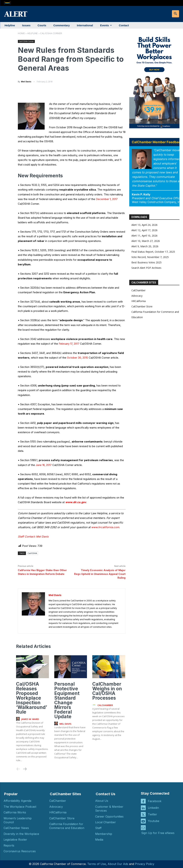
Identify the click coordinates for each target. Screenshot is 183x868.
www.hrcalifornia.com (105, 527)
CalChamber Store (142, 306)
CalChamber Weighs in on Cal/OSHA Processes (107, 691)
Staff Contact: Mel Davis (33, 537)
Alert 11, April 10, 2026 (144, 236)
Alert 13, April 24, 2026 (144, 225)
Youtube (154, 821)
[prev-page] (18, 769)
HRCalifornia (139, 301)
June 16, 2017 (44, 465)
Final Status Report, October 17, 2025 (153, 252)
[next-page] (25, 769)
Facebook (155, 801)
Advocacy (137, 296)
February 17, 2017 (69, 344)
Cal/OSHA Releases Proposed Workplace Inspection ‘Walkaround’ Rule (32, 698)
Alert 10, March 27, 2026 (146, 241)
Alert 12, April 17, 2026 (144, 230)
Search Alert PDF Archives (146, 268)
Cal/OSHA (32, 553)
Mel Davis (26, 82)
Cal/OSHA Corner (51, 33)
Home (21, 33)
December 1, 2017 (107, 199)
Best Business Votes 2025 (146, 262)
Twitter (152, 814)
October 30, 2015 (77, 358)
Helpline (33, 33)
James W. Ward (30, 719)
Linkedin (153, 808)
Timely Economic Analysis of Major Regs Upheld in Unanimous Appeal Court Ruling (100, 574)
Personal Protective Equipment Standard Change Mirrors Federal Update (67, 700)
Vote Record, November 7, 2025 (150, 257)
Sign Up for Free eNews (158, 833)
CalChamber (138, 290)
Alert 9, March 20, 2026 (145, 246)
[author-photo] (18, 719)
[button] (176, 14)
